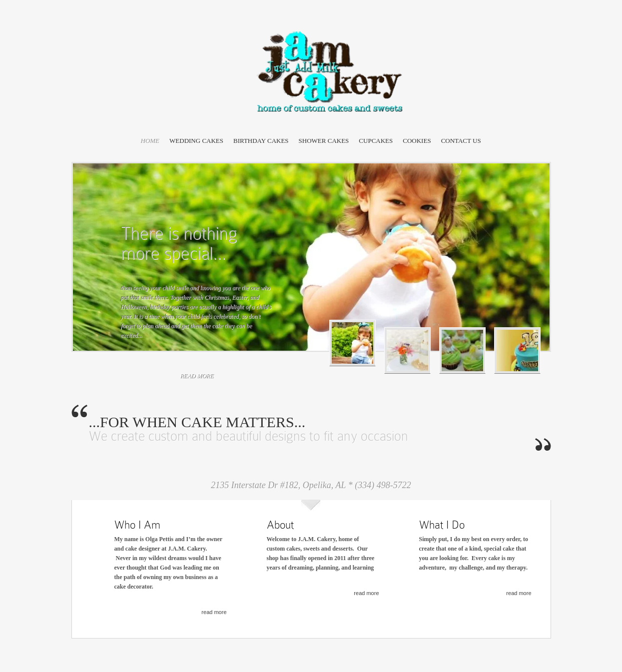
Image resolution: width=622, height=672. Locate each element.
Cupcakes (376, 141)
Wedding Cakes (196, 141)
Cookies (417, 141)
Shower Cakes (324, 141)
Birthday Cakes (261, 141)
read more (197, 376)
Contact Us (461, 141)
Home (150, 141)
